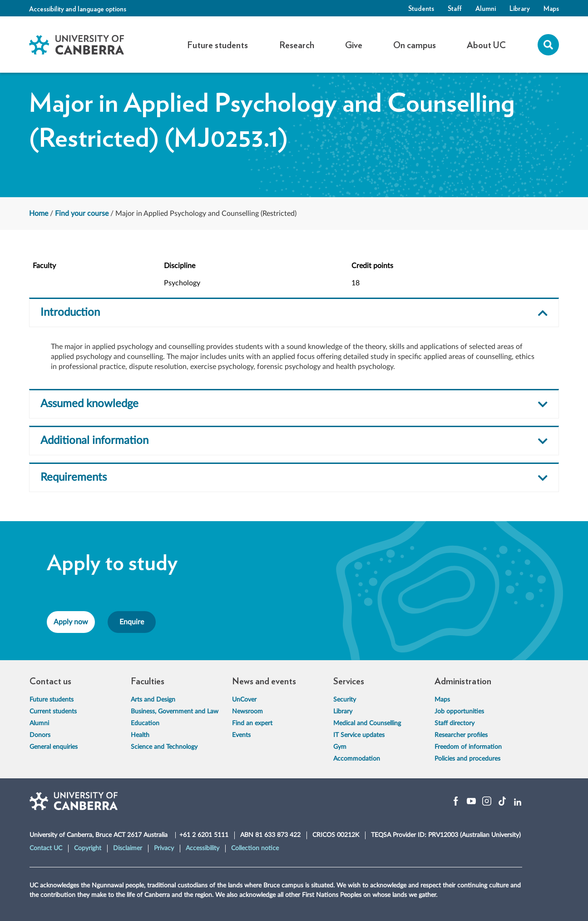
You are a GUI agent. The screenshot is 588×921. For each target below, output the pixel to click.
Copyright (88, 848)
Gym (340, 747)
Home (39, 214)
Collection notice (255, 848)
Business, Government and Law (175, 712)
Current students (53, 712)
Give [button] (354, 45)
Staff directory (455, 723)
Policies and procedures (467, 759)
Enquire (132, 622)
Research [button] (297, 45)
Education (145, 723)
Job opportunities (459, 712)
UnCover (244, 700)
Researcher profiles (461, 735)
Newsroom (247, 712)
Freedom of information (468, 747)
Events (241, 735)
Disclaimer (128, 848)
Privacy (164, 848)
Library (520, 8)
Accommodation (357, 759)
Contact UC (46, 848)
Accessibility (203, 848)
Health (140, 735)
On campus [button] (415, 45)
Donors (40, 735)
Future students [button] (217, 45)
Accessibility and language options (78, 9)
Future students (52, 700)
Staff (455, 8)
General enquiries (54, 747)
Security (345, 700)
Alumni (486, 8)
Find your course (82, 214)
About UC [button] (486, 45)
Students (421, 8)
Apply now (71, 622)
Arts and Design (153, 700)
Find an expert (252, 723)
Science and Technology (164, 747)
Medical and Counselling (367, 723)
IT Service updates (359, 735)
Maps (551, 8)
